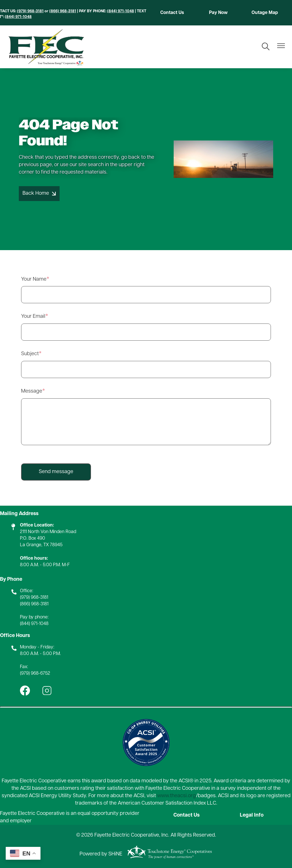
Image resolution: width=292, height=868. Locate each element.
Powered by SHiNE (101, 854)
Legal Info (252, 815)
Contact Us (172, 13)
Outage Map (265, 13)
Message (32, 391)
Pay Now (218, 13)
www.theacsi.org (177, 796)
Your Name (34, 279)
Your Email (33, 317)
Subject (30, 354)
